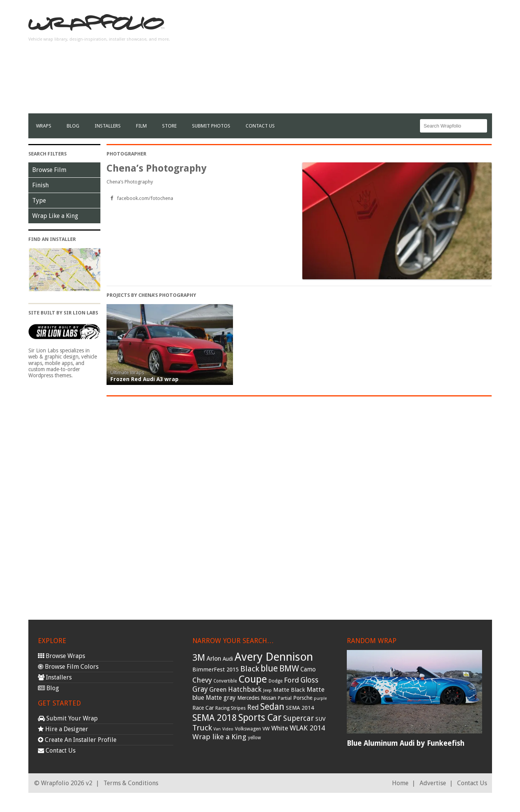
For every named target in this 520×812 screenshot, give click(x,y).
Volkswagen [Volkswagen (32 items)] (248, 729)
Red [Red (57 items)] (253, 707)
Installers (108, 126)
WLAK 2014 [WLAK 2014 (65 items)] (307, 728)
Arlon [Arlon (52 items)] (214, 659)
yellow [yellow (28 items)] (254, 738)
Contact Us (260, 126)
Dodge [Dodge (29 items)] (276, 681)
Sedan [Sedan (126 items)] (272, 707)
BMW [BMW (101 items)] (289, 669)
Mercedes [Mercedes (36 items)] (248, 698)
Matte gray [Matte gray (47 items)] (221, 698)
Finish (40, 185)
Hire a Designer (63, 729)
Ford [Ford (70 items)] (291, 680)
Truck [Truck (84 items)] (202, 728)
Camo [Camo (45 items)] (308, 670)
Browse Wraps (62, 656)
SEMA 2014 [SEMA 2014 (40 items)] (300, 708)
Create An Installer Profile (77, 740)
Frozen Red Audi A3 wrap (144, 379)
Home (400, 783)
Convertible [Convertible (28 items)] (225, 681)
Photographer (126, 154)
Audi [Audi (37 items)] (228, 659)
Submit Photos (211, 126)
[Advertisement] (353, 60)
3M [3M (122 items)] (199, 658)
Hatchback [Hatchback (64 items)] (245, 689)
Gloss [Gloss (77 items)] (309, 680)
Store (169, 126)
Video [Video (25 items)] (228, 729)
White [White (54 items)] (280, 728)
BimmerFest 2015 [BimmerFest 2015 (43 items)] (216, 670)
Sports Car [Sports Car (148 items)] (260, 718)
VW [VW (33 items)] (266, 729)
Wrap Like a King (55, 216)
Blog (73, 126)
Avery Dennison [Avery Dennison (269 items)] (274, 657)
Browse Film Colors (68, 667)
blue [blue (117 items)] (269, 668)
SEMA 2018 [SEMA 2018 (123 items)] (215, 718)
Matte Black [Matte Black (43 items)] (289, 690)
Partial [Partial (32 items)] (285, 698)
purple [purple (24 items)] (320, 698)
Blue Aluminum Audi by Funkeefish (406, 743)
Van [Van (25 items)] (217, 729)
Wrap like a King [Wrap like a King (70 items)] (219, 737)
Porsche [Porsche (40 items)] (303, 698)
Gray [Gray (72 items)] (200, 689)
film (141, 126)
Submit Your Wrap (68, 718)
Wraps (44, 126)
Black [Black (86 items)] (250, 669)
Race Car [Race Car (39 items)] (203, 708)
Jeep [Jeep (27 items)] (267, 690)
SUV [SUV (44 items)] (321, 719)
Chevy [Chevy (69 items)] (202, 680)
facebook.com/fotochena (145, 198)
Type (39, 201)
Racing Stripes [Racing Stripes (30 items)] (230, 708)
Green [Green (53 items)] (218, 690)
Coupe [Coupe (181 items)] (253, 679)
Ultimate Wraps (127, 372)
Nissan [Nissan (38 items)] (269, 698)
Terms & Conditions (131, 783)
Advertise (433, 783)
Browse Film (49, 170)
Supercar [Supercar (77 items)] (299, 718)
